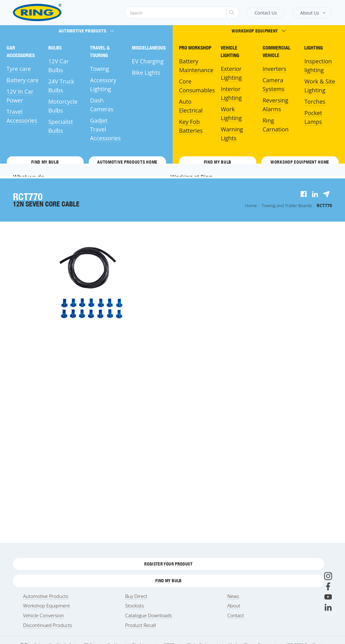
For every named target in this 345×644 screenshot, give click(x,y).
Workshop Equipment (259, 31)
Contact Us (266, 13)
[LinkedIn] (328, 607)
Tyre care (19, 69)
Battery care (23, 80)
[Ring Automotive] (53, 12)
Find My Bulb (45, 162)
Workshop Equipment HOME (300, 162)
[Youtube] (328, 597)
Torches (315, 102)
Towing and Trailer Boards (287, 205)
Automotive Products (86, 31)
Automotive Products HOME (127, 162)
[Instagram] (328, 576)
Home (251, 205)
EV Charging (148, 61)
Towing (99, 69)
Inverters (274, 69)
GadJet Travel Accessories (105, 129)
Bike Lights (146, 73)
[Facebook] (328, 586)
